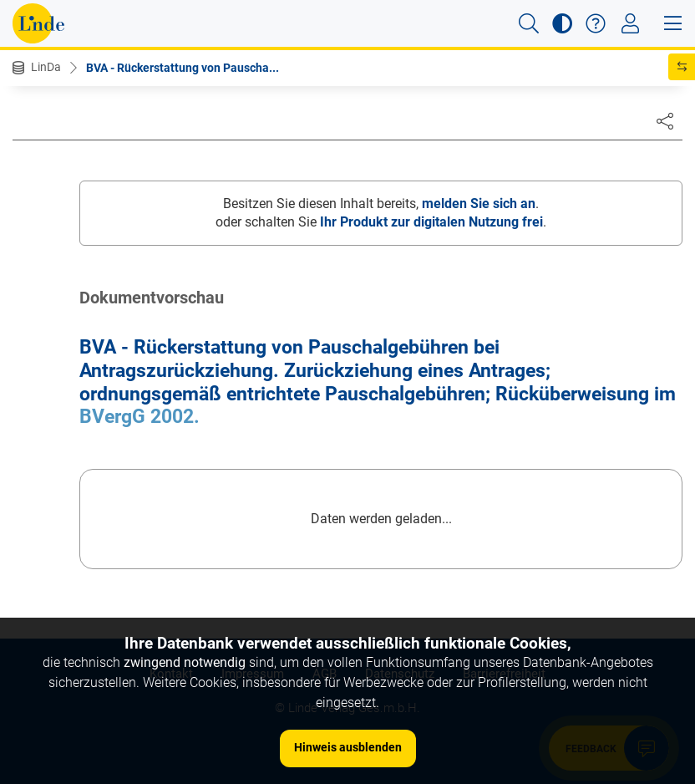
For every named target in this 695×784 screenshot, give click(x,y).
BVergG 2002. (140, 417)
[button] (529, 23)
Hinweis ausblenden (348, 747)
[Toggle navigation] (630, 23)
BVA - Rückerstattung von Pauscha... (183, 68)
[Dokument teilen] (665, 120)
